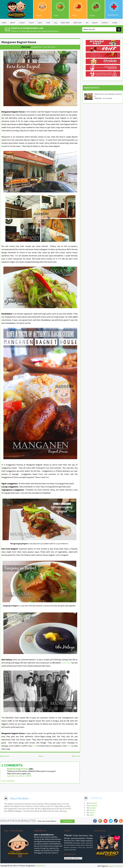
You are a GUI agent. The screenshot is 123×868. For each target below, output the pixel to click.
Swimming (89, 845)
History (80, 847)
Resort (83, 845)
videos (74, 850)
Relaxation (77, 843)
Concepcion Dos (37, 47)
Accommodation (70, 845)
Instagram (93, 805)
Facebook (93, 803)
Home (41, 756)
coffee (77, 841)
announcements (78, 838)
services (66, 850)
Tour (84, 847)
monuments (89, 847)
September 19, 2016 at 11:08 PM (19, 776)
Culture (83, 841)
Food (56, 16)
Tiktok (92, 813)
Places (74, 16)
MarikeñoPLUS (113, 15)
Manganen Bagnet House (19, 42)
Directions (83, 835)
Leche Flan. (66, 663)
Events (92, 16)
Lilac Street (51, 47)
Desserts (68, 841)
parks (83, 843)
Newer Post (5, 756)
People (39, 16)
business (89, 841)
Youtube (93, 808)
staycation (89, 843)
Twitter (92, 810)
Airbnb (78, 845)
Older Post (76, 756)
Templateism (41, 866)
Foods (75, 835)
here (34, 746)
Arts (73, 841)
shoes (71, 850)
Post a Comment (8, 781)
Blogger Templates (116, 866)
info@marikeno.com (33, 28)
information (68, 843)
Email (91, 815)
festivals (67, 847)
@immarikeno (32, 31)
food (45, 47)
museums (73, 847)
